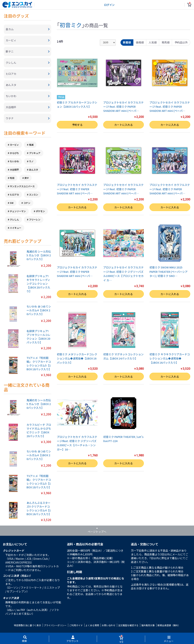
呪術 (12, 178)
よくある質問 (92, 625)
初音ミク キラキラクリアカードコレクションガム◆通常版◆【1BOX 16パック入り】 (170, 358)
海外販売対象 (148, 625)
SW (12, 203)
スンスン (34, 194)
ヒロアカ (14, 194)
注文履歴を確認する (128, 625)
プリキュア (35, 153)
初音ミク (71, 25)
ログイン (109, 5)
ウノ (31, 161)
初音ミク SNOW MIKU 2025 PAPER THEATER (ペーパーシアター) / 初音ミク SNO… (169, 272)
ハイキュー (16, 228)
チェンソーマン (18, 211)
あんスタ (34, 170)
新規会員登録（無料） (169, 625)
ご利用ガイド (76, 625)
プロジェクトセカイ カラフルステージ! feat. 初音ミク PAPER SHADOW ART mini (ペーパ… (123, 107)
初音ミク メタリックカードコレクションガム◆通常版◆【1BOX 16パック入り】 (77, 358)
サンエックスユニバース (22, 186)
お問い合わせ (109, 625)
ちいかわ (14, 161)
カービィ (14, 145)
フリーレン (35, 219)
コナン (27, 203)
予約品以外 (181, 42)
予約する (77, 125)
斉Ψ (27, 178)
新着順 (127, 42)
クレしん (14, 219)
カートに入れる (124, 125)
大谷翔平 (14, 170)
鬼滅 (31, 145)
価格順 (140, 42)
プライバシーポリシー (55, 625)
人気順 (153, 42)
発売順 (166, 42)
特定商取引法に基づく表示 (27, 625)
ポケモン (40, 211)
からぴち (14, 153)
